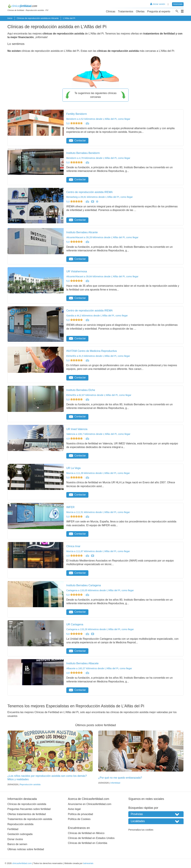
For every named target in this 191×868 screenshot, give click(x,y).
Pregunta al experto (159, 11)
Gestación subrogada (20, 834)
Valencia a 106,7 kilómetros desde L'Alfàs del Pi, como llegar (98, 434)
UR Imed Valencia (77, 429)
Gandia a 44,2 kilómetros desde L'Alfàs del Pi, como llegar (97, 316)
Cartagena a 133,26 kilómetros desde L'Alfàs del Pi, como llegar (100, 629)
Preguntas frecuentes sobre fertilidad (29, 809)
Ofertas (140, 11)
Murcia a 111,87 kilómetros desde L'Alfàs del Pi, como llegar (98, 551)
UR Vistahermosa (77, 271)
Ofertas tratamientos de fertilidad (27, 814)
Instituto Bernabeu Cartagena (84, 585)
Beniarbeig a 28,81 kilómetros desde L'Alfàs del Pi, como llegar (100, 197)
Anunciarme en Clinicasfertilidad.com (90, 804)
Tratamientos (126, 11)
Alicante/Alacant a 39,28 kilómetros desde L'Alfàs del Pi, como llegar (102, 237)
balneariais (88, 863)
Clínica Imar (73, 546)
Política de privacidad (80, 814)
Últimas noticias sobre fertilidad (26, 849)
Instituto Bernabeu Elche (81, 390)
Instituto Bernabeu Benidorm (83, 153)
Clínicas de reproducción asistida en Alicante (38, 18)
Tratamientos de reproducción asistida (30, 819)
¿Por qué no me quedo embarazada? (120, 778)
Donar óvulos (15, 839)
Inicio (10, 18)
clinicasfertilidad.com (22, 863)
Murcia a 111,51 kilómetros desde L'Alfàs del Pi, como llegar (98, 512)
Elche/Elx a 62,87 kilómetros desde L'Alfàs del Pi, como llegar (99, 395)
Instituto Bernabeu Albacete (82, 663)
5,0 (75, 123)
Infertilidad (115, 783)
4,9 (75, 439)
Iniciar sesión (158, 4)
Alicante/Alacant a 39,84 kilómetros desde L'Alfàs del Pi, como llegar (102, 276)
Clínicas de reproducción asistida (27, 804)
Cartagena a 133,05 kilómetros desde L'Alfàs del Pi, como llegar (100, 590)
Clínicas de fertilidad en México (86, 833)
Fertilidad (13, 829)
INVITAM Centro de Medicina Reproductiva (92, 351)
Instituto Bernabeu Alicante (82, 232)
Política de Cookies (79, 819)
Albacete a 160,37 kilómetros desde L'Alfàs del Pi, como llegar (99, 668)
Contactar (77, 140)
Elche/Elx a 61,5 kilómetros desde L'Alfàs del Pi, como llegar (98, 356)
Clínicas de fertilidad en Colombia (88, 843)
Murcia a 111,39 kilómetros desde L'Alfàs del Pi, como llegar (98, 473)
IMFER (70, 507)
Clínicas (111, 11)
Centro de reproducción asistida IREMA (89, 192)
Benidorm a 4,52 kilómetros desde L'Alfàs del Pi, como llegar (98, 119)
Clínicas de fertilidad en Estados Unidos (91, 838)
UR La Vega (73, 468)
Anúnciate (178, 4)
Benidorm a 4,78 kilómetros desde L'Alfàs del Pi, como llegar (98, 158)
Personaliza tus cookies (141, 830)
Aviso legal (74, 809)
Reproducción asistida (30, 784)
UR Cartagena (75, 624)
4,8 (75, 673)
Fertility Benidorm (77, 114)
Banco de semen (17, 844)
